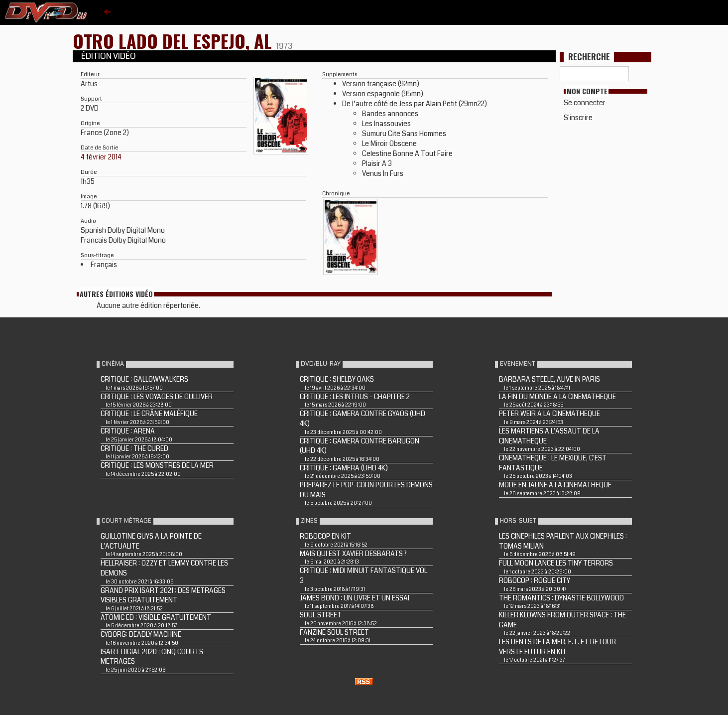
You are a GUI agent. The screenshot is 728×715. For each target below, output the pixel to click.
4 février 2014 (101, 157)
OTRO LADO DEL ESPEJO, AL (175, 41)
